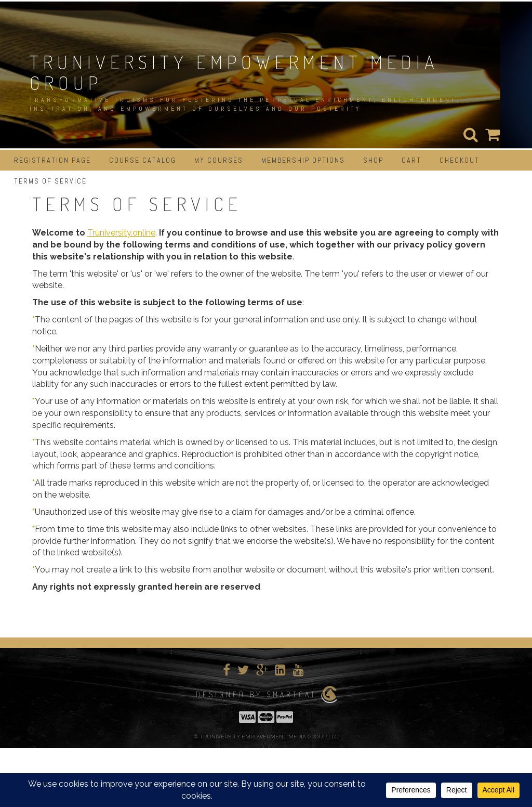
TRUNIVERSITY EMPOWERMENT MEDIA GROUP (234, 72)
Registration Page (52, 160)
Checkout (460, 160)
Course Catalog (143, 160)
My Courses (219, 160)
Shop (373, 160)
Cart (411, 160)
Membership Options (303, 160)
